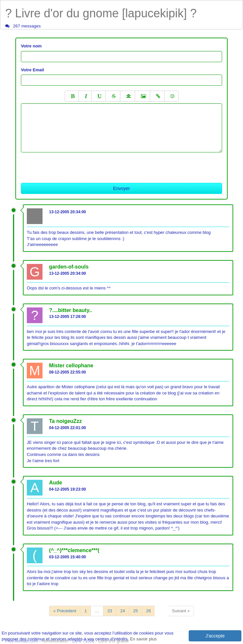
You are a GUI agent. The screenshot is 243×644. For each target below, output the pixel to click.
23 (110, 611)
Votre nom (31, 46)
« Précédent (65, 611)
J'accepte (215, 636)
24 (123, 611)
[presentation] (71, 165)
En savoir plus (143, 639)
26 (148, 611)
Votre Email (33, 70)
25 (135, 611)
